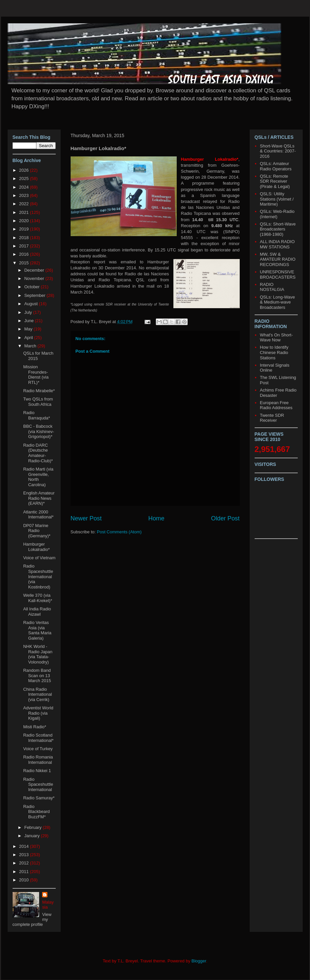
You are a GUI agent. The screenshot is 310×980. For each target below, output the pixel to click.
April (29, 338)
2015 (25, 263)
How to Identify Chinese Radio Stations (274, 352)
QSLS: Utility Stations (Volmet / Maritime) (277, 199)
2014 (25, 846)
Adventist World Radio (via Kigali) (38, 713)
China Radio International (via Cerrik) (38, 694)
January (32, 836)
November (35, 278)
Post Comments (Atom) (119, 532)
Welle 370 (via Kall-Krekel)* (38, 598)
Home (156, 518)
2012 (25, 863)
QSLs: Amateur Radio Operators (276, 166)
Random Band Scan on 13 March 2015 (37, 675)
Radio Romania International (38, 760)
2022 (25, 204)
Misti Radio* (35, 727)
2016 (25, 254)
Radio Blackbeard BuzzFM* (36, 812)
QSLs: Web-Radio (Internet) (277, 214)
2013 (25, 855)
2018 (25, 238)
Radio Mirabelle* (39, 391)
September (35, 295)
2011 (25, 872)
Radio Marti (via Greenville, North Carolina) (38, 477)
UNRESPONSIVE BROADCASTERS (278, 274)
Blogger (199, 961)
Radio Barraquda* (37, 415)
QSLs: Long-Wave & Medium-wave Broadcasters (278, 302)
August (31, 304)
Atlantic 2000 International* (38, 515)
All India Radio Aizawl (37, 612)
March (31, 346)
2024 (25, 187)
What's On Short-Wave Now (276, 338)
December (35, 270)
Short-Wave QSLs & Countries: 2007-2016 (278, 151)
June (30, 321)
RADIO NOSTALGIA (272, 287)
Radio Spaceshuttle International (38, 784)
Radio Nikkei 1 (37, 771)
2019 (25, 229)
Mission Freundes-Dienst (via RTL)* (36, 375)
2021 (25, 212)
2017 (25, 246)
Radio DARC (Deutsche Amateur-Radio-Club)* (38, 453)
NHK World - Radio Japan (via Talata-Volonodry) (38, 654)
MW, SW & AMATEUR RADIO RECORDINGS (278, 259)
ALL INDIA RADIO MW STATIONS (277, 244)
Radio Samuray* (39, 798)
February (33, 827)
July (29, 312)
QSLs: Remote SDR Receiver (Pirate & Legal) (275, 181)
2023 (25, 195)
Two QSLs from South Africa (38, 402)
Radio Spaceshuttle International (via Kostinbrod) (38, 576)
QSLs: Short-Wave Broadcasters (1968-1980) (278, 229)
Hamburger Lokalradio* (36, 547)
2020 (25, 221)
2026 (25, 170)
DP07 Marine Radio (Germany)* (37, 531)
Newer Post (86, 518)
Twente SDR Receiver (272, 418)
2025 (25, 178)
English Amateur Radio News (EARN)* (39, 498)
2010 (25, 880)
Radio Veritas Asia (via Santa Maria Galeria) (37, 630)
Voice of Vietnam (39, 558)
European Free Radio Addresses (276, 405)
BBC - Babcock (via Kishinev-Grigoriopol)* (39, 431)
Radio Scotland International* (38, 738)
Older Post (225, 518)
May (29, 329)
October (32, 287)
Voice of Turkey (38, 749)
